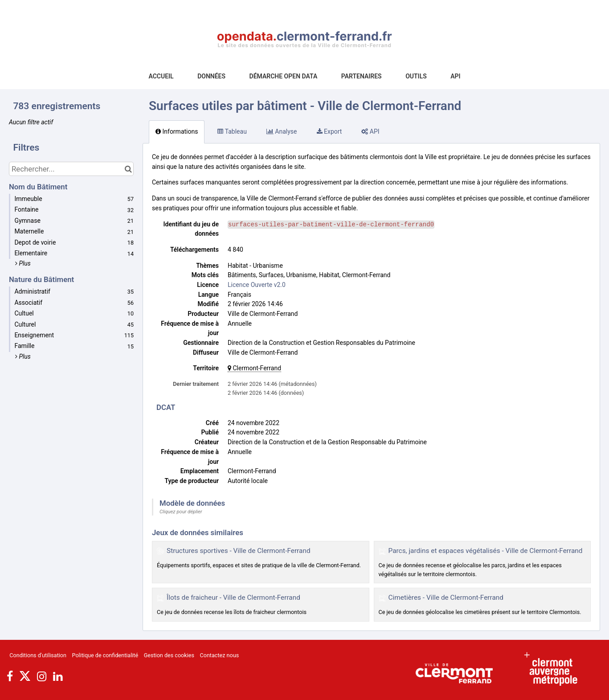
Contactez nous (220, 655)
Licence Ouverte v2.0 (257, 285)
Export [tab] (329, 131)
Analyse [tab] (282, 131)
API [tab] (370, 131)
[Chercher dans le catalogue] (128, 169)
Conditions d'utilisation (38, 655)
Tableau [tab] (232, 131)
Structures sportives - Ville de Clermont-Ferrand (239, 551)
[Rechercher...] (71, 169)
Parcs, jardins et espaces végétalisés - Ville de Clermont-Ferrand (486, 551)
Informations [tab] (177, 131)
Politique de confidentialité (105, 655)
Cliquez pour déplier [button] (181, 512)
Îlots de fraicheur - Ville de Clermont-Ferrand (233, 598)
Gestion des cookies (169, 655)
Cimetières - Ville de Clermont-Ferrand (446, 598)
